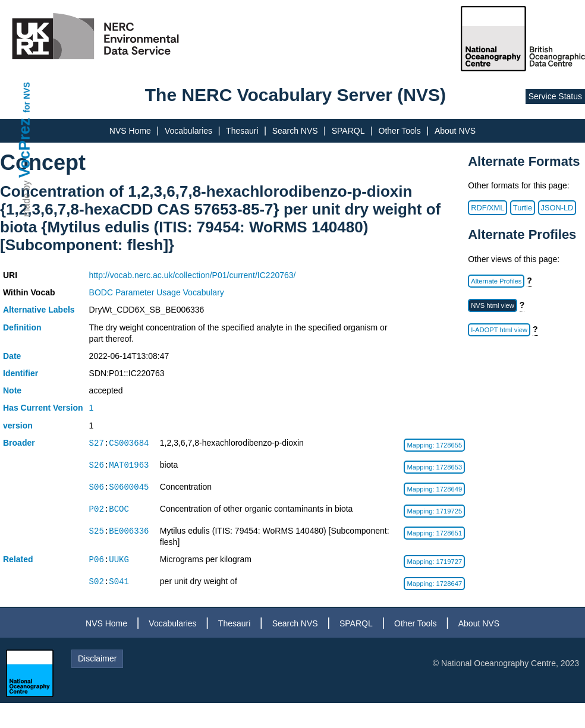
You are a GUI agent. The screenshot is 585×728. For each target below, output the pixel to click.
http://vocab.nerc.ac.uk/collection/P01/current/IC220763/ (193, 275)
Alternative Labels (39, 310)
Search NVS (295, 131)
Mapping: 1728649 (434, 489)
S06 (97, 487)
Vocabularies (188, 131)
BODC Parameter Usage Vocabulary (157, 292)
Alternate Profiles (496, 281)
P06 (97, 560)
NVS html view (493, 305)
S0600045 (129, 487)
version (18, 426)
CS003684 (129, 443)
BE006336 (129, 531)
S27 (97, 443)
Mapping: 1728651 (434, 533)
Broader (19, 443)
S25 (97, 531)
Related (18, 559)
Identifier (21, 373)
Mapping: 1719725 (434, 511)
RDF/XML (487, 208)
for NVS (27, 97)
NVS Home (130, 131)
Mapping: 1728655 (434, 445)
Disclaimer (97, 658)
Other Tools (400, 131)
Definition (22, 327)
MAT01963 (129, 465)
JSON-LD (557, 208)
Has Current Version (43, 408)
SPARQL (348, 131)
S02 (97, 582)
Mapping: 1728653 (434, 467)
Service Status (555, 96)
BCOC (119, 509)
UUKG (119, 560)
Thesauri (242, 131)
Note (12, 390)
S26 (97, 465)
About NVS (455, 131)
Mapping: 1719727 (434, 562)
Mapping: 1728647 (434, 584)
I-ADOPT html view (499, 330)
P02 (97, 509)
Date (12, 356)
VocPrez (24, 148)
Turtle (523, 208)
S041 (119, 582)
